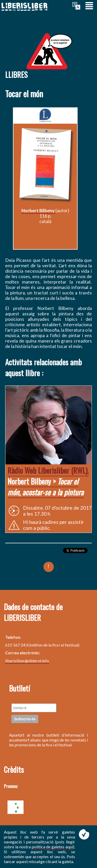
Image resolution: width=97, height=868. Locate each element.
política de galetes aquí (53, 847)
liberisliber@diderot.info (27, 661)
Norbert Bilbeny (38, 210)
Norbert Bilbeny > (48, 481)
